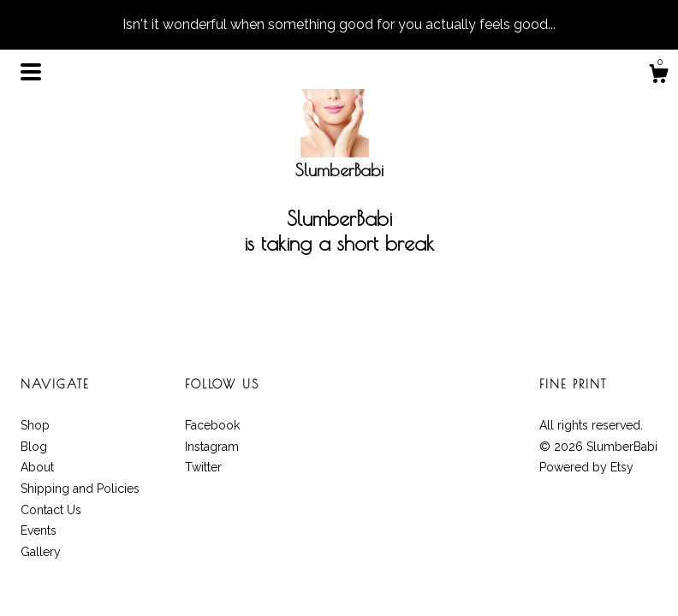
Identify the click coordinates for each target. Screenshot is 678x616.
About (37, 467)
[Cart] (658, 76)
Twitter (203, 467)
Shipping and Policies (80, 489)
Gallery (41, 552)
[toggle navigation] (31, 72)
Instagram (212, 447)
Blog (34, 447)
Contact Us (51, 510)
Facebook (212, 425)
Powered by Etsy (586, 467)
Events (39, 530)
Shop (35, 425)
